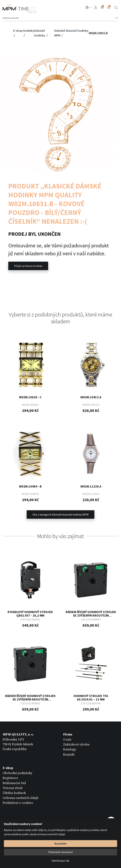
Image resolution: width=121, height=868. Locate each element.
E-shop (18, 31)
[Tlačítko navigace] (61, 18)
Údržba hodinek (14, 792)
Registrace (10, 778)
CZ (89, 7)
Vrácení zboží (13, 788)
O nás (67, 739)
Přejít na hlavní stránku (28, 266)
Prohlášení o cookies (18, 802)
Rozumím (61, 843)
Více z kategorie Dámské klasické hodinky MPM (61, 514)
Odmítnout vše (61, 861)
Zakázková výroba (76, 744)
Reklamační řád (14, 783)
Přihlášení (96, 7)
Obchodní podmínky (17, 773)
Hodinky (29, 31)
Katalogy (70, 749)
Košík (109, 7)
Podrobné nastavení (61, 852)
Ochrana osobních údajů (21, 797)
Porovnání (102, 7)
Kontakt (69, 754)
